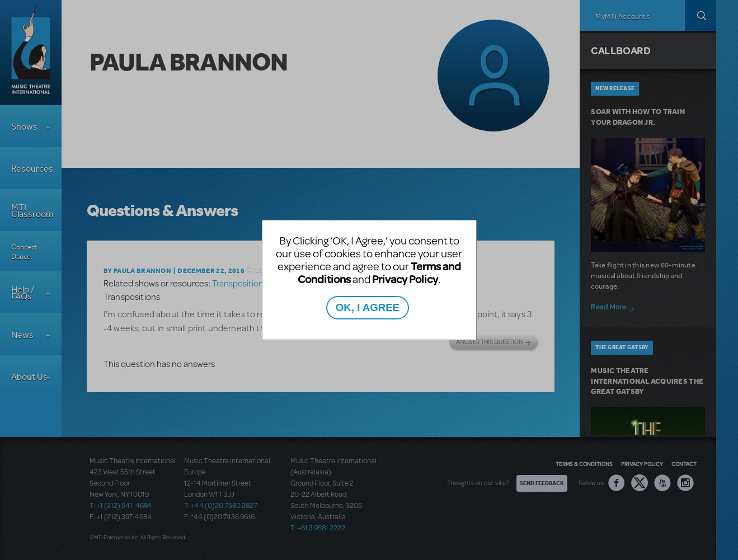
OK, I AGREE (368, 307)
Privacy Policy (405, 279)
